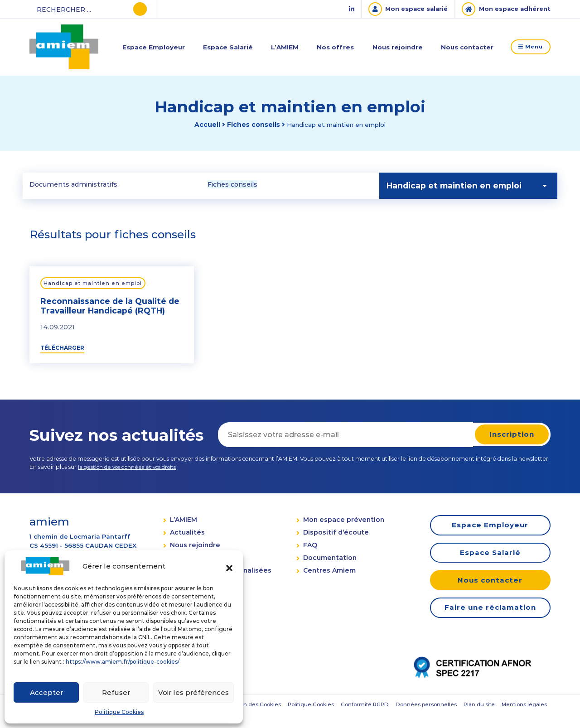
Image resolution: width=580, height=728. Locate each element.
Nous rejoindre (394, 47)
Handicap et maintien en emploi (95, 284)
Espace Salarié (228, 47)
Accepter (46, 692)
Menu (529, 47)
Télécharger (62, 349)
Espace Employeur (154, 47)
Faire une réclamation (487, 613)
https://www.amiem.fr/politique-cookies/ (123, 662)
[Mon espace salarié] (401, 9)
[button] (229, 566)
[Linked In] (342, 9)
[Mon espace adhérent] (504, 9)
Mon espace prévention (340, 521)
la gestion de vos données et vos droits (131, 468)
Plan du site (308, 718)
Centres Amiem (326, 573)
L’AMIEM (283, 47)
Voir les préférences (193, 692)
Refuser (116, 692)
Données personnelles (251, 718)
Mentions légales (357, 718)
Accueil (203, 125)
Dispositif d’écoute (332, 534)
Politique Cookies (119, 712)
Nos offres (333, 47)
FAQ (307, 547)
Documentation (326, 560)
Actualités (186, 534)
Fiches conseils (249, 125)
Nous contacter (463, 47)
